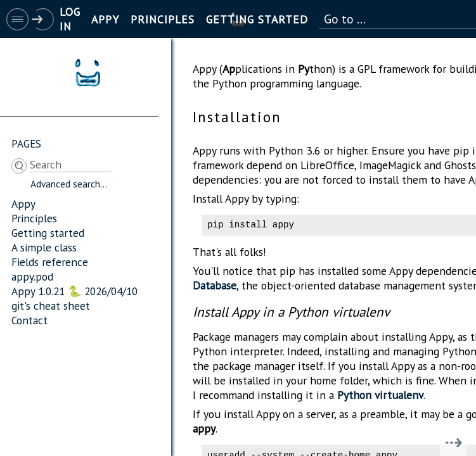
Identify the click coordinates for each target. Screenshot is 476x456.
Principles (34, 218)
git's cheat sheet (51, 306)
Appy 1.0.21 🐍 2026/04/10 (74, 291)
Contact (29, 320)
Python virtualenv (380, 397)
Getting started (48, 233)
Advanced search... (69, 184)
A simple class (44, 247)
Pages (26, 143)
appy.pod (32, 276)
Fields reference (50, 262)
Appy (23, 204)
